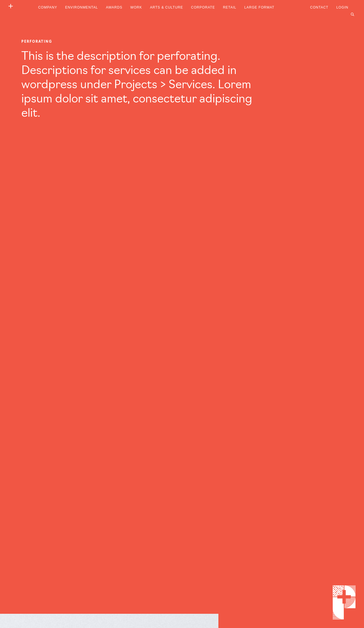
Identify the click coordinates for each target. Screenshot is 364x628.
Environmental (81, 7)
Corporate (203, 7)
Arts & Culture (167, 7)
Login (342, 7)
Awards (114, 7)
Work (136, 7)
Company (48, 7)
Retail (230, 7)
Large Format (259, 7)
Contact (319, 7)
